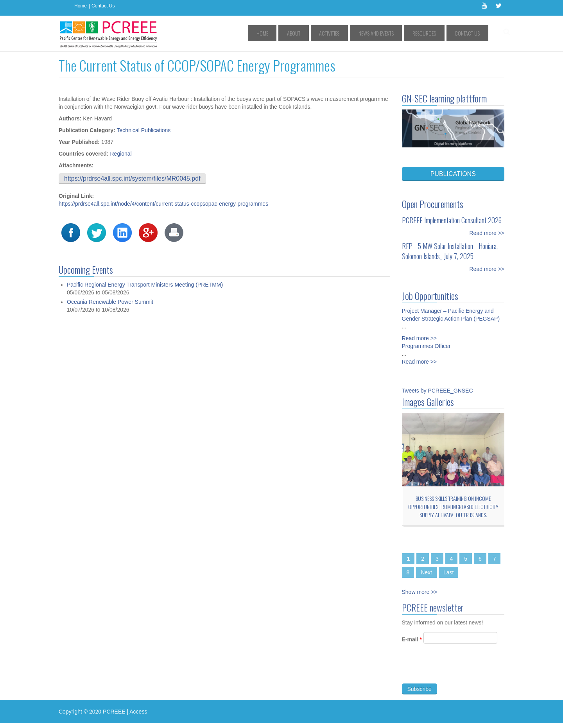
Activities (355, 33)
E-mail (412, 644)
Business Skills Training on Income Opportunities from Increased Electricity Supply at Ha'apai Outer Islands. (453, 507)
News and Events (394, 33)
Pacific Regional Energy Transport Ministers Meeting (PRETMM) (145, 285)
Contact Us (103, 6)
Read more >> (487, 233)
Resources (435, 33)
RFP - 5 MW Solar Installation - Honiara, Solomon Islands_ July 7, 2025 (450, 251)
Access (138, 712)
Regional (121, 154)
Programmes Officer (426, 346)
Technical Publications (144, 130)
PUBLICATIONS (453, 174)
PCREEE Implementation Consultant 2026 (452, 220)
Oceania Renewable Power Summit (110, 302)
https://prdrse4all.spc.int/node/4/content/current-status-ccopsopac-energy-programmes (163, 204)
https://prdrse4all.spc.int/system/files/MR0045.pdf (132, 178)
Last (448, 572)
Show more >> (420, 592)
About (327, 33)
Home (81, 6)
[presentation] (461, 673)
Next (426, 572)
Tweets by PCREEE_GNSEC (437, 391)
